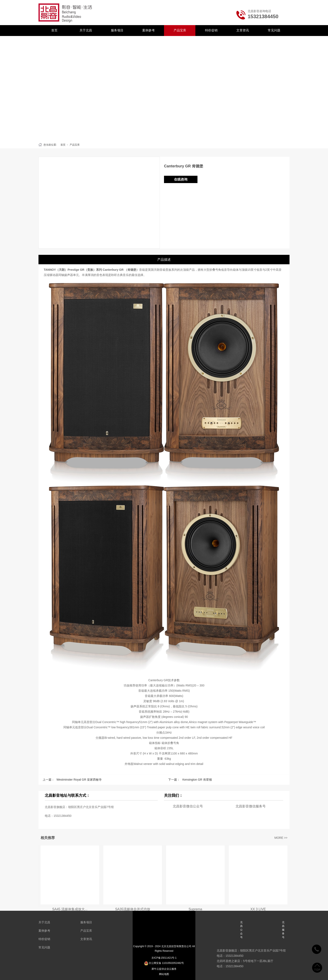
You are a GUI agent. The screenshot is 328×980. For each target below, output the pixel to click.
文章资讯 (243, 30)
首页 (54, 30)
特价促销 (211, 30)
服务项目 (117, 30)
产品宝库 (180, 30)
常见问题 (274, 30)
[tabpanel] (164, 88)
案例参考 (149, 30)
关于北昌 (86, 30)
